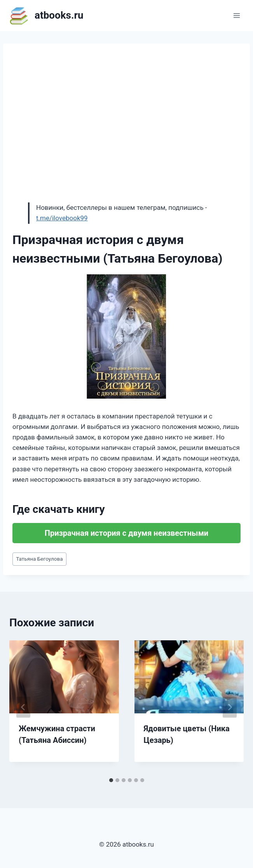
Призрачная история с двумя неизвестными (126, 533)
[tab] (111, 780)
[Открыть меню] (236, 15)
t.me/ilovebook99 (62, 218)
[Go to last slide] (23, 707)
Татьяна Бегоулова (39, 559)
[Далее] (230, 707)
